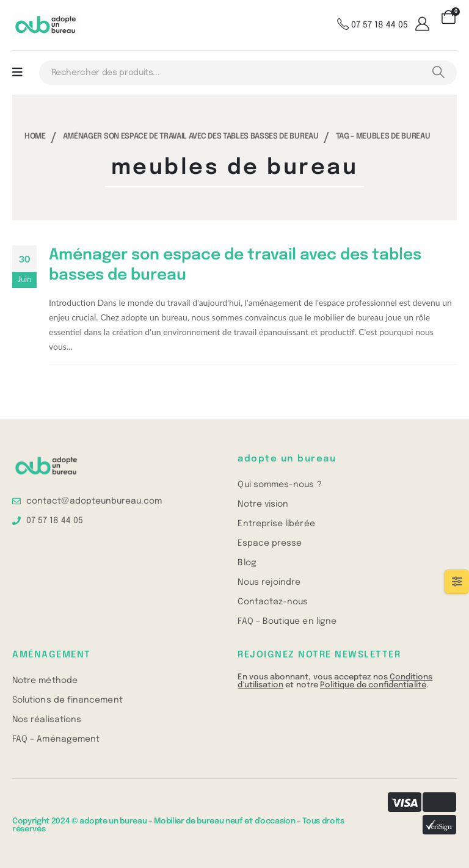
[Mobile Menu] (17, 73)
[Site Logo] (46, 25)
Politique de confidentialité (373, 685)
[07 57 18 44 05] (373, 25)
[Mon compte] (424, 25)
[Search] (438, 73)
